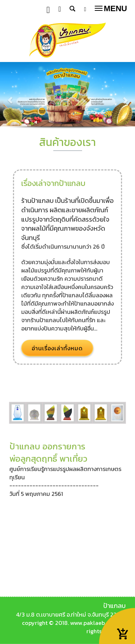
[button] (10, 97)
